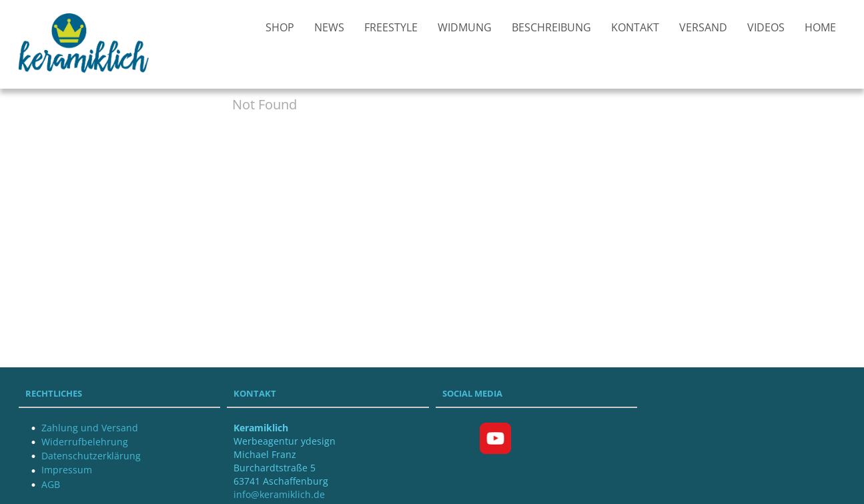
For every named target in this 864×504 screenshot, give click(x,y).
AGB (51, 484)
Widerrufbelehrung (85, 442)
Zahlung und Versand (90, 428)
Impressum (67, 470)
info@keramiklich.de (279, 494)
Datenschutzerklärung (91, 456)
